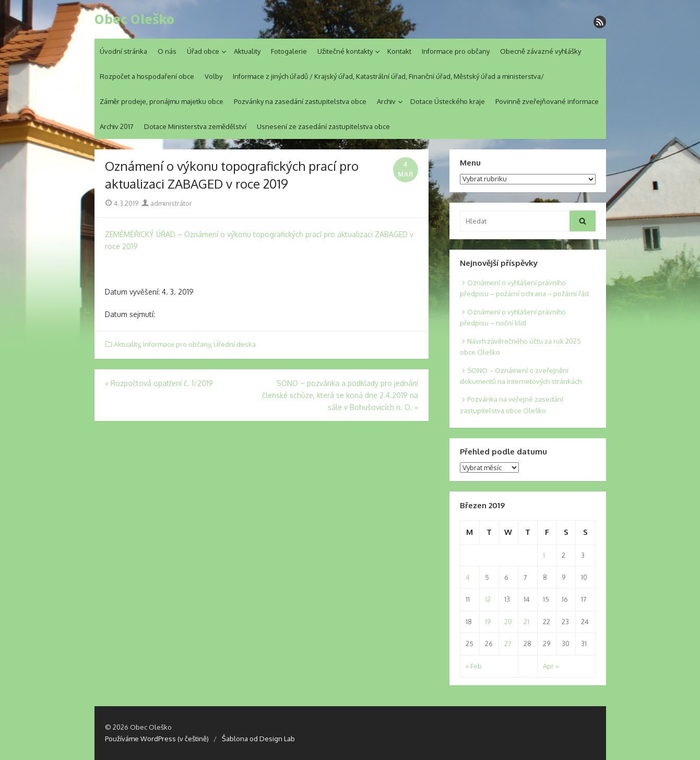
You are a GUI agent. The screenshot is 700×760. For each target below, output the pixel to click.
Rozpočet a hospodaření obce (147, 76)
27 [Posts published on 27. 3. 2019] (508, 644)
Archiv (386, 101)
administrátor (167, 203)
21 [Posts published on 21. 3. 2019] (526, 622)
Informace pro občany (456, 51)
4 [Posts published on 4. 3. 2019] (468, 577)
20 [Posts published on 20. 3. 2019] (508, 622)
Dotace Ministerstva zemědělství (195, 126)
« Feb (474, 666)
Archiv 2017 (117, 126)
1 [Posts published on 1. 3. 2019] (544, 555)
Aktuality (247, 51)
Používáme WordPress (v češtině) (157, 739)
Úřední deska (235, 344)
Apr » (551, 666)
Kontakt (399, 51)
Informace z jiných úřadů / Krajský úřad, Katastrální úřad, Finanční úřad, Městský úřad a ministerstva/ (388, 76)
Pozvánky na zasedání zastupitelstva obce (300, 101)
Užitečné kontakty (345, 51)
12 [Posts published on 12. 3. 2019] (488, 599)
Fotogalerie (289, 51)
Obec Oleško (134, 19)
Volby (213, 76)
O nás (167, 51)
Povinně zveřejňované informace (547, 101)
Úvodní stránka (123, 51)
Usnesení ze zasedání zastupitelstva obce (323, 126)
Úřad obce (203, 51)
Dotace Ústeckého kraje (448, 101)
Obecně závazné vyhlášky (541, 51)
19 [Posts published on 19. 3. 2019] (488, 622)
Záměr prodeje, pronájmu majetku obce (162, 101)
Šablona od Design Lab (258, 739)
